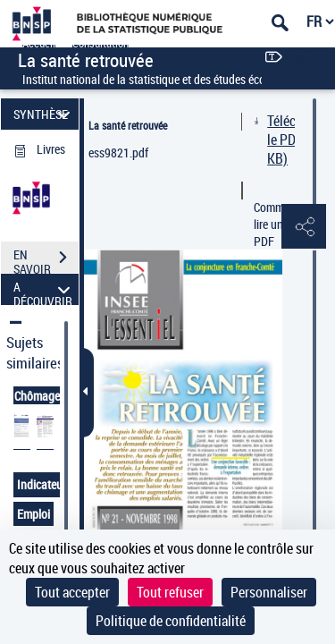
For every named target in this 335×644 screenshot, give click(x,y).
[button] (304, 227)
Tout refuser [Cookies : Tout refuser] (170, 592)
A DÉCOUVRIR (44, 289)
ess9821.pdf (118, 153)
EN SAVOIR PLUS (46, 259)
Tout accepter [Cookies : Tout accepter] (72, 592)
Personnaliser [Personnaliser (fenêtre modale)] (269, 592)
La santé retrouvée (128, 125)
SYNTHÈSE (44, 114)
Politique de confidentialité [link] (171, 621)
